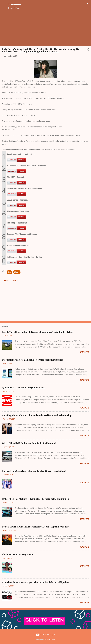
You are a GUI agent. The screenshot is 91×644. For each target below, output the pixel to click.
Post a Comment (11, 280)
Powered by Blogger (46, 635)
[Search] (88, 5)
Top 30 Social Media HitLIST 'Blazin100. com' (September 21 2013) (36, 527)
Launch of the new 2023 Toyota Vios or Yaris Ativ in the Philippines (36, 582)
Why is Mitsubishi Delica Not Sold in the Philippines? (29, 443)
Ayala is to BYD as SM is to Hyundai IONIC (24, 388)
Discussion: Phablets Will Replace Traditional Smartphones (32, 360)
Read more (84, 352)
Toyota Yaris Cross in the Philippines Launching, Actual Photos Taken (38, 332)
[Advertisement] (45, 27)
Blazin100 (14, 4)
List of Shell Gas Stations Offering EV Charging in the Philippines (35, 499)
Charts (17, 272)
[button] (88, 50)
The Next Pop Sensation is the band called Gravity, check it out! (34, 471)
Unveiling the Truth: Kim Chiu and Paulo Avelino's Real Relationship (37, 415)
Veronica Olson (51, 639)
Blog (9, 272)
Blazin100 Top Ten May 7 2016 (17, 554)
